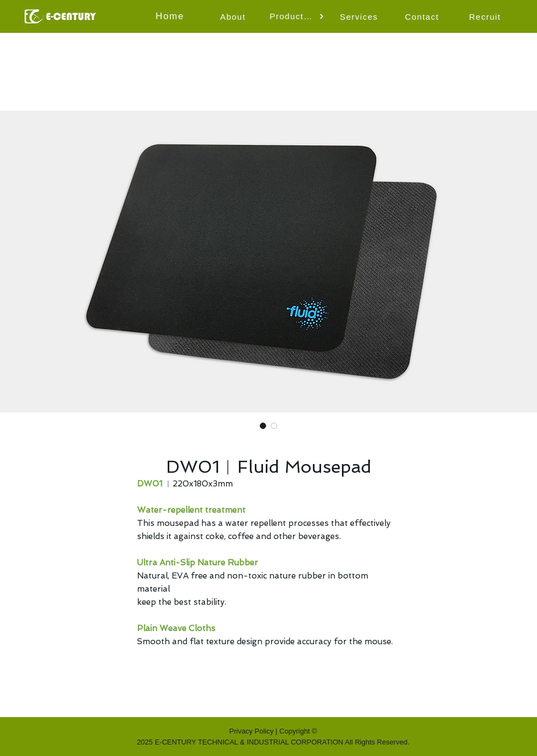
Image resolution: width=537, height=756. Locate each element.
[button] (297, 16)
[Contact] (423, 16)
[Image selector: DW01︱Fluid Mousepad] (263, 426)
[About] (234, 16)
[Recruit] (486, 16)
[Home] (171, 16)
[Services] (360, 16)
